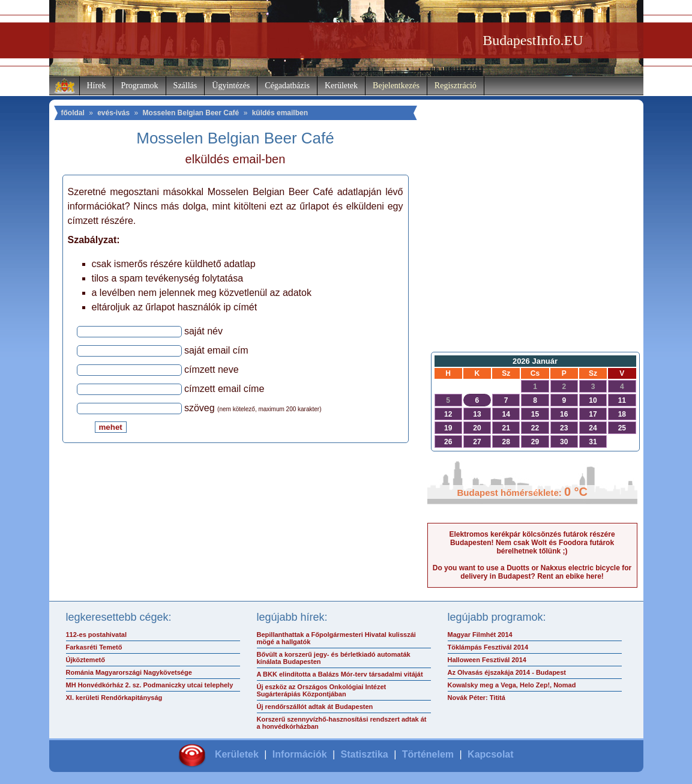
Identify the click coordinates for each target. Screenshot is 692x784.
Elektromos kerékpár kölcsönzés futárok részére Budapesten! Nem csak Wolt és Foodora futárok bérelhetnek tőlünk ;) (532, 543)
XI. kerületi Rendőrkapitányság (114, 698)
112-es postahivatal (97, 635)
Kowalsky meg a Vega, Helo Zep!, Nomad (512, 685)
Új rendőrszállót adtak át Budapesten (315, 707)
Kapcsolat (490, 754)
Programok (139, 86)
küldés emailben (280, 113)
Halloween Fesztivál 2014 (487, 660)
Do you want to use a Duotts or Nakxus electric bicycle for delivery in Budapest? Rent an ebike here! (532, 572)
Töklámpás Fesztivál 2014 (488, 647)
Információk (300, 754)
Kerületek (341, 86)
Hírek (97, 86)
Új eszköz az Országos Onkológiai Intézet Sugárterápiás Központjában (322, 690)
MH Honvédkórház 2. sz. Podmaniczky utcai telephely (150, 685)
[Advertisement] (532, 250)
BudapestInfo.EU (533, 40)
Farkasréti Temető (94, 647)
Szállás (185, 86)
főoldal (73, 113)
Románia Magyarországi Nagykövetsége (129, 672)
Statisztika (365, 754)
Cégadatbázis (287, 86)
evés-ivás (113, 113)
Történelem (428, 754)
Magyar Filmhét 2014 (480, 635)
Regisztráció (456, 86)
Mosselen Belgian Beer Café (191, 113)
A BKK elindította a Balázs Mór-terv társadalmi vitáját (340, 674)
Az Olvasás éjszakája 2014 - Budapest (507, 672)
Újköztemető (86, 660)
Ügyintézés (231, 86)
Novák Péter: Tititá (477, 698)
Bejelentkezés (396, 86)
